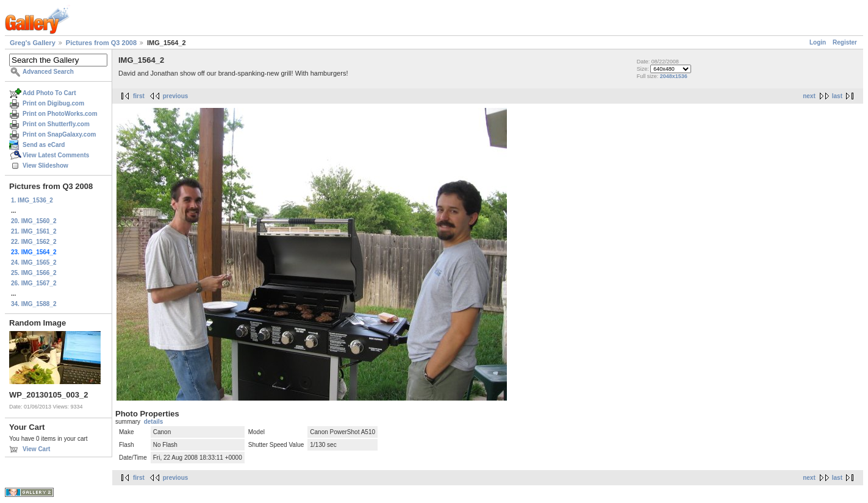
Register (845, 42)
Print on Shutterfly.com (56, 124)
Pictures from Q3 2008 (101, 43)
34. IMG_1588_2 (34, 304)
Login (818, 42)
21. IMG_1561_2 (34, 231)
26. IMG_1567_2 (34, 283)
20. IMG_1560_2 (34, 221)
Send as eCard (44, 145)
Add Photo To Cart (49, 93)
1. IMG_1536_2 (32, 200)
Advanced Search (48, 72)
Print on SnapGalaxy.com (59, 134)
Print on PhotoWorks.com (60, 114)
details (154, 422)
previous (176, 96)
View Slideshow (45, 166)
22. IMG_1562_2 (34, 242)
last (837, 96)
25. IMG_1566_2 (34, 273)
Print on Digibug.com (53, 103)
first (139, 96)
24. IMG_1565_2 (34, 262)
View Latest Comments (56, 155)
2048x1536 (674, 76)
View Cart (36, 449)
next (809, 96)
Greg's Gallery (33, 43)
